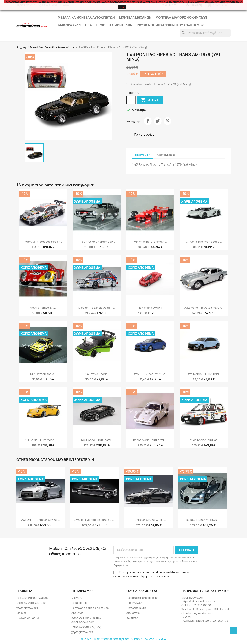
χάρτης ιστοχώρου (27, 608)
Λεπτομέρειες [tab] (166, 155)
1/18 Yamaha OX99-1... (150, 308)
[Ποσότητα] (131, 100)
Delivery (77, 598)
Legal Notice (80, 603)
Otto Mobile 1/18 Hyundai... (204, 374)
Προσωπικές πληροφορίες (142, 598)
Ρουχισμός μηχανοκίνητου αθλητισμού (170, 25)
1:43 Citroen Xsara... (43, 374)
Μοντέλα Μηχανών (135, 17)
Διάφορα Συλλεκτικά (75, 25)
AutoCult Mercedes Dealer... (43, 242)
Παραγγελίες (134, 603)
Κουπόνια (132, 618)
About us (77, 613)
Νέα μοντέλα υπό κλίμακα (32, 598)
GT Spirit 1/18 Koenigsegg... (204, 242)
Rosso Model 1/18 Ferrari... (150, 440)
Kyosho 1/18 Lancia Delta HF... (97, 308)
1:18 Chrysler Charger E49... (97, 242)
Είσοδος (21, 613)
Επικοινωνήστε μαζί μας (31, 603)
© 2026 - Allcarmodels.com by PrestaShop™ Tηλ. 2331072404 (124, 639)
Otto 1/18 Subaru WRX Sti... (150, 374)
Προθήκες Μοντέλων (114, 25)
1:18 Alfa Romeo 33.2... (43, 308)
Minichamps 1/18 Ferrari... (150, 242)
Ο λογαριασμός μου (28, 618)
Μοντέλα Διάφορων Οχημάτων (181, 17)
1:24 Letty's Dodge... (97, 374)
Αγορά (150, 100)
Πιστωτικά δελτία (136, 608)
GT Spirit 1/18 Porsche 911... (43, 440)
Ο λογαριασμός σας (142, 591)
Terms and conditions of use (90, 608)
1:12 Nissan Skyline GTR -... (149, 520)
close (122, 7)
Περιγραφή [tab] (143, 155)
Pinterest (167, 121)
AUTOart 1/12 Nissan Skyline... (41, 520)
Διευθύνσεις (134, 613)
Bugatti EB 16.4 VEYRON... (203, 520)
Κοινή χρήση (148, 121)
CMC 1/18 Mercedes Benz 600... (95, 520)
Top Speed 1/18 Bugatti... (97, 440)
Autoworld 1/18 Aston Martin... (204, 308)
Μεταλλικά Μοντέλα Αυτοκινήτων (86, 17)
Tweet (158, 121)
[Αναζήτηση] (205, 33)
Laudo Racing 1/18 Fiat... (204, 440)
